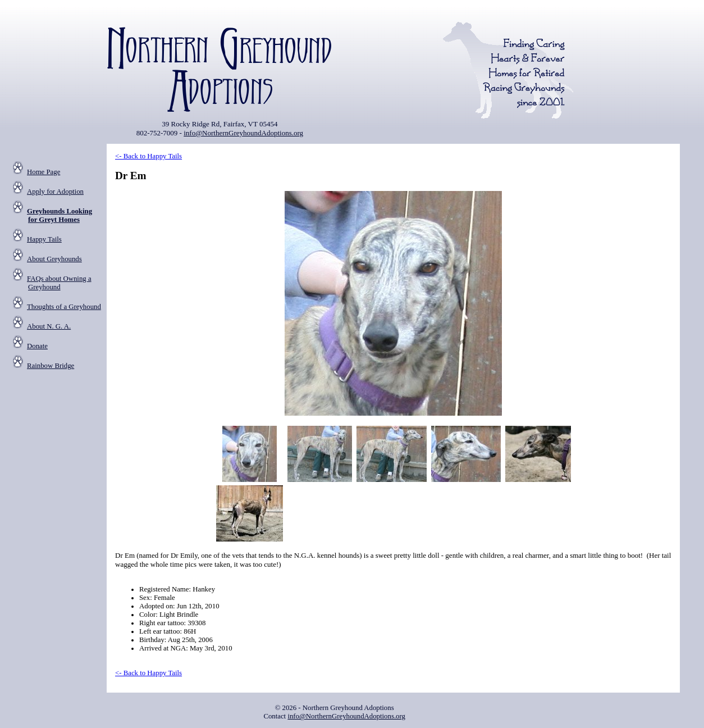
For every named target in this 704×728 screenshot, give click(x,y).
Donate (37, 346)
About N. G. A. (49, 326)
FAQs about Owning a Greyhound (59, 283)
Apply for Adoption (55, 192)
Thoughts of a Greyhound (64, 307)
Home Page (44, 172)
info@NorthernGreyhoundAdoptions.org (243, 133)
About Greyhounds (54, 259)
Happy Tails (44, 239)
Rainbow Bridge (51, 366)
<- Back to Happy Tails (148, 156)
